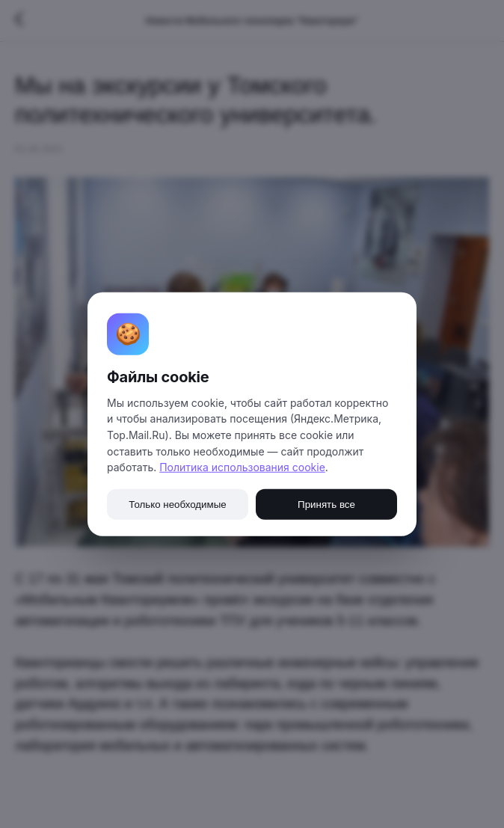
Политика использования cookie (242, 467)
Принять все (326, 505)
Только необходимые (177, 505)
